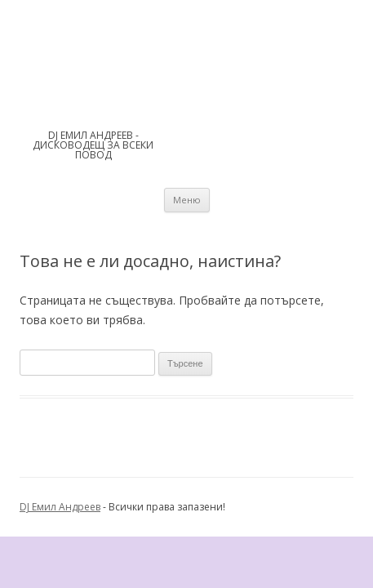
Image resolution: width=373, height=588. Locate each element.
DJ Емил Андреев (60, 507)
